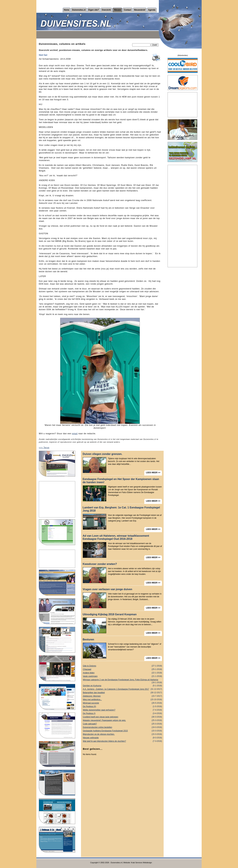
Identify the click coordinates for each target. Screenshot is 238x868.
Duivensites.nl (79, 10)
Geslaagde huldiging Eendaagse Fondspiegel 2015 (122, 731)
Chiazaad (122, 669)
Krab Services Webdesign (141, 863)
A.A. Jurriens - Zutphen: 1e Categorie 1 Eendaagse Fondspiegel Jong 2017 (122, 689)
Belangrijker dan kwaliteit (122, 693)
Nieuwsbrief (140, 10)
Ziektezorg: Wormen (122, 696)
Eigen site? (94, 10)
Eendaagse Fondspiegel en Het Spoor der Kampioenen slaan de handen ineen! (121, 481)
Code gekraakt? (122, 724)
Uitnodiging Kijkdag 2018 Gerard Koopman (110, 614)
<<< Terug (44, 448)
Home (67, 10)
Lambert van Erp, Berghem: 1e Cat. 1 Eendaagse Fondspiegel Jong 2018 (121, 509)
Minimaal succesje (122, 703)
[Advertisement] (57, 499)
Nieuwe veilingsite (122, 738)
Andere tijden (122, 673)
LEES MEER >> (153, 473)
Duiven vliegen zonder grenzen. (102, 454)
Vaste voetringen (122, 676)
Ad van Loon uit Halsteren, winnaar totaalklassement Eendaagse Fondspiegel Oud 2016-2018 (116, 537)
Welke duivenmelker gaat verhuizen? (122, 710)
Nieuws (118, 10)
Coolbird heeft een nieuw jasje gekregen (122, 717)
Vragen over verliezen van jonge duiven (107, 589)
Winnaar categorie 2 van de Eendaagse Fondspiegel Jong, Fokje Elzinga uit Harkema (122, 680)
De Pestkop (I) (122, 713)
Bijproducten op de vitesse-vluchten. (122, 734)
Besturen (88, 639)
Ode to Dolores (122, 666)
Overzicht (106, 10)
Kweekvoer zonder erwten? (100, 564)
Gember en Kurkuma (122, 686)
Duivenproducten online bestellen (122, 727)
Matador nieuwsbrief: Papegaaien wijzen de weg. (122, 720)
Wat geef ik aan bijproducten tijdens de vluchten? (122, 741)
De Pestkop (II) (122, 707)
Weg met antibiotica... (122, 700)
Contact (128, 10)
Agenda (152, 10)
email (75, 434)
